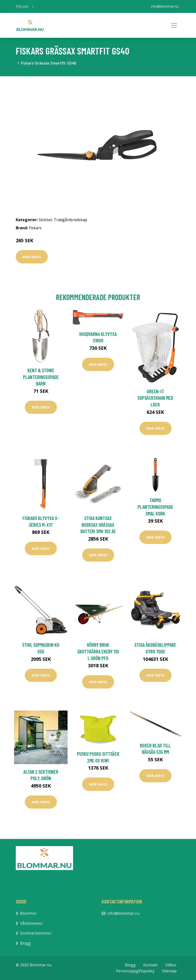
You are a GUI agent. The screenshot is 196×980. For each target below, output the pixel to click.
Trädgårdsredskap (70, 220)
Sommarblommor (36, 933)
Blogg (25, 943)
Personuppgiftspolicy (135, 971)
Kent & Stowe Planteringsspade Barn (41, 377)
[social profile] (33, 6)
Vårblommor (31, 923)
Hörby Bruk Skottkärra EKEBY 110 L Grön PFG (98, 651)
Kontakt (150, 965)
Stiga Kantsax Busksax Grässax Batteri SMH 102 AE (98, 525)
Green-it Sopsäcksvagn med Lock (155, 398)
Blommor (28, 913)
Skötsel (45, 220)
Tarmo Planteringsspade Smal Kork (155, 507)
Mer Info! (32, 257)
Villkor (171, 965)
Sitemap (169, 971)
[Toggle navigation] (174, 25)
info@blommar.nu (165, 6)
